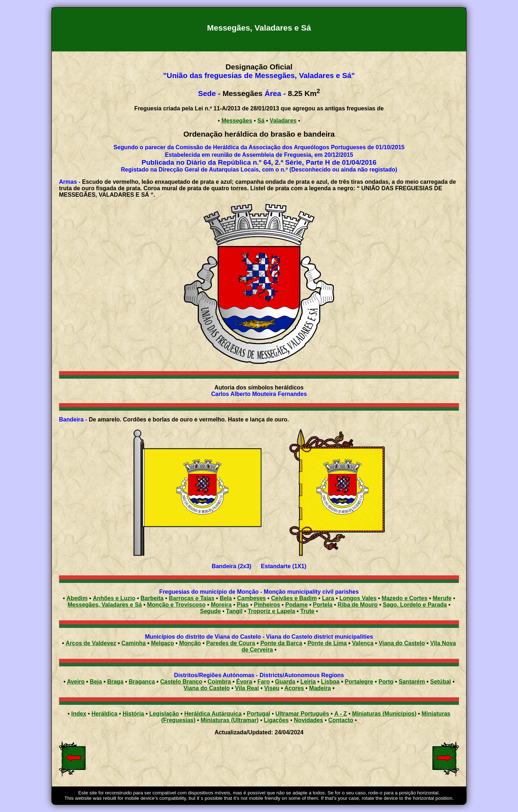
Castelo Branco (181, 682)
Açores (294, 688)
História (133, 714)
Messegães (237, 121)
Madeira (320, 688)
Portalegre (359, 682)
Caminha (134, 643)
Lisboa (330, 682)
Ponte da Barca (281, 643)
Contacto (340, 720)
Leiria (308, 682)
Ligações (276, 720)
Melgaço (163, 643)
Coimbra (219, 682)
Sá (261, 121)
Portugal (258, 714)
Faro (263, 682)
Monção (190, 643)
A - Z (340, 714)
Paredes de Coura (231, 643)
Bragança (142, 682)
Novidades (308, 720)
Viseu (272, 688)
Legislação (164, 714)
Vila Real (247, 688)
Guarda (285, 682)
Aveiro (76, 682)
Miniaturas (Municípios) (384, 714)
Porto (386, 682)
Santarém (412, 682)
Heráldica (104, 714)
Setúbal (441, 682)
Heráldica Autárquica (213, 714)
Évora (244, 682)
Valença (363, 643)
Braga (115, 682)
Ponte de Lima (327, 643)
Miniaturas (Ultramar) (230, 720)
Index (79, 714)
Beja (96, 682)
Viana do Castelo (402, 643)
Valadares (283, 121)
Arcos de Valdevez (91, 643)
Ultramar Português (302, 714)
